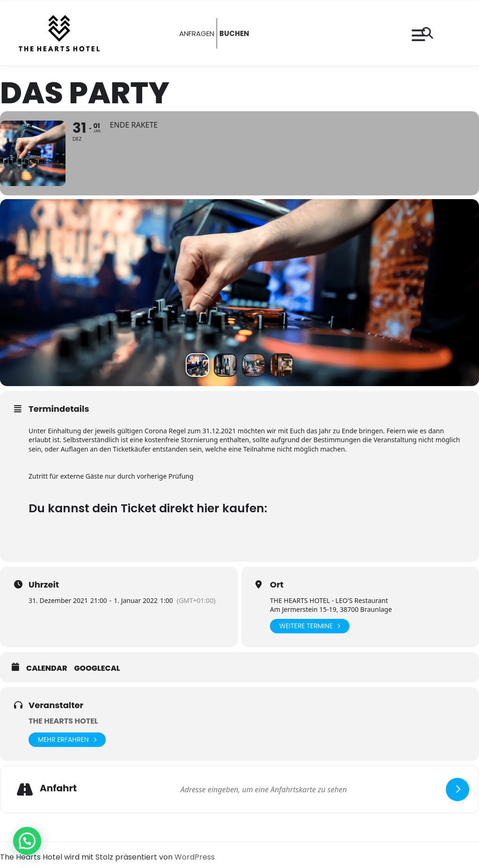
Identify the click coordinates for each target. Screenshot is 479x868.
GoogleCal (97, 668)
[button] (27, 841)
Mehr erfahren (67, 740)
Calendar (47, 668)
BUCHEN (234, 33)
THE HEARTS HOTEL (63, 721)
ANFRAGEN (197, 33)
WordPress (195, 857)
